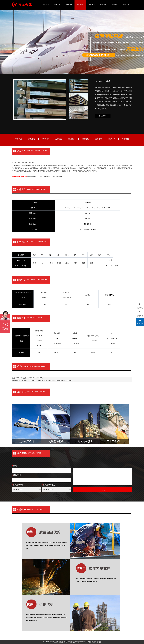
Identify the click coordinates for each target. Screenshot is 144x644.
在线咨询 (103, 116)
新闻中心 (115, 5)
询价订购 (112, 139)
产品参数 (32, 139)
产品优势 (125, 139)
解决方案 (103, 5)
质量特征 (85, 139)
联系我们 (126, 5)
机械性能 (58, 139)
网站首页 (46, 5)
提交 (103, 490)
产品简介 (18, 139)
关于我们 (57, 5)
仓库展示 (92, 5)
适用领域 (98, 139)
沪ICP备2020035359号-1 (82, 642)
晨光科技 (98, 642)
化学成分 (45, 139)
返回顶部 (140, 322)
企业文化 (69, 5)
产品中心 (80, 5)
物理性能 (72, 139)
